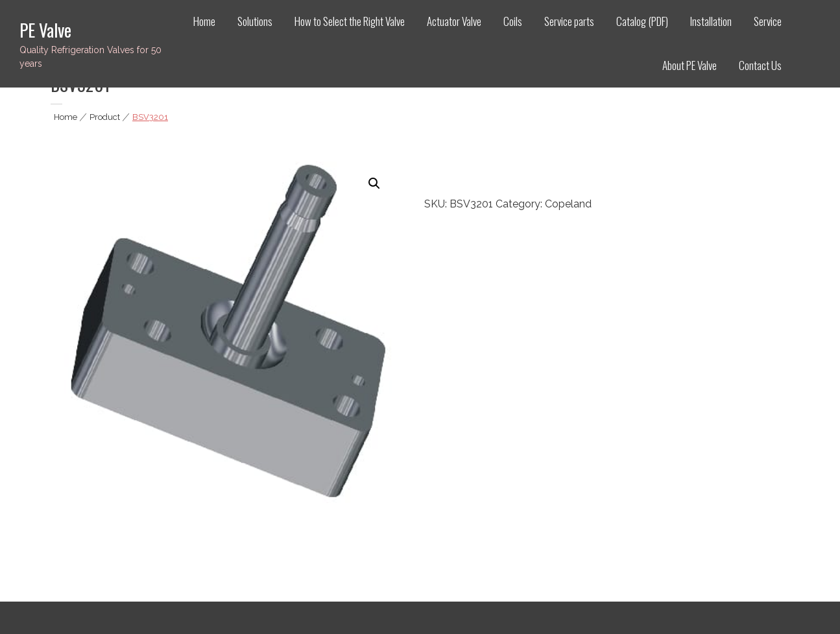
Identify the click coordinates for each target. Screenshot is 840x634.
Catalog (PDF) (642, 21)
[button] (374, 183)
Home (204, 21)
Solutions (255, 21)
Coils (513, 21)
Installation (711, 21)
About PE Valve (690, 65)
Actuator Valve (454, 21)
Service (768, 21)
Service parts (569, 21)
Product (105, 117)
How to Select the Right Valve (350, 21)
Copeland (568, 204)
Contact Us (760, 65)
